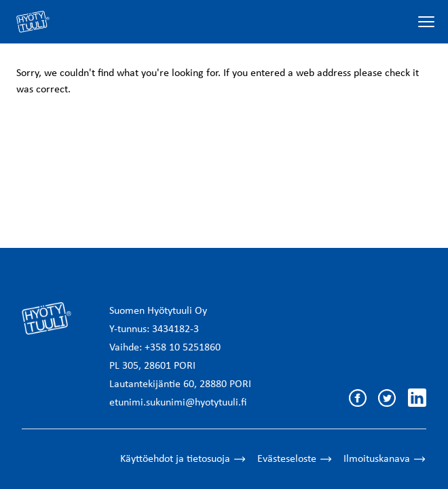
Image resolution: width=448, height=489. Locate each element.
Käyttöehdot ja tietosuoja (183, 459)
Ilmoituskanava (385, 459)
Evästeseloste (295, 459)
